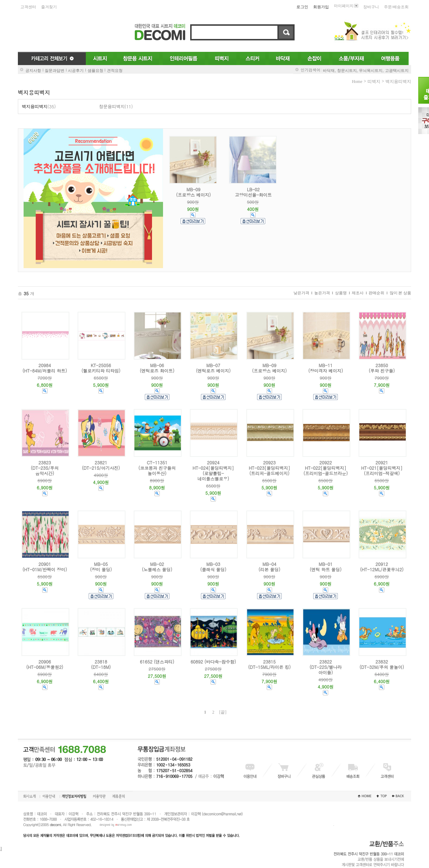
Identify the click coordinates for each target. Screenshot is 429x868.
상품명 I (342, 293)
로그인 (302, 7)
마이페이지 (346, 6)
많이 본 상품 (401, 293)
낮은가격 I (303, 293)
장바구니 (371, 7)
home (357, 82)
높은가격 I (324, 293)
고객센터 (28, 7)
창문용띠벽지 (112, 107)
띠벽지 (374, 82)
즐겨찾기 (49, 7)
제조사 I (359, 293)
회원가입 (321, 7)
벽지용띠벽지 (398, 82)
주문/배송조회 (396, 7)
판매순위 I (378, 293)
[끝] (223, 712)
